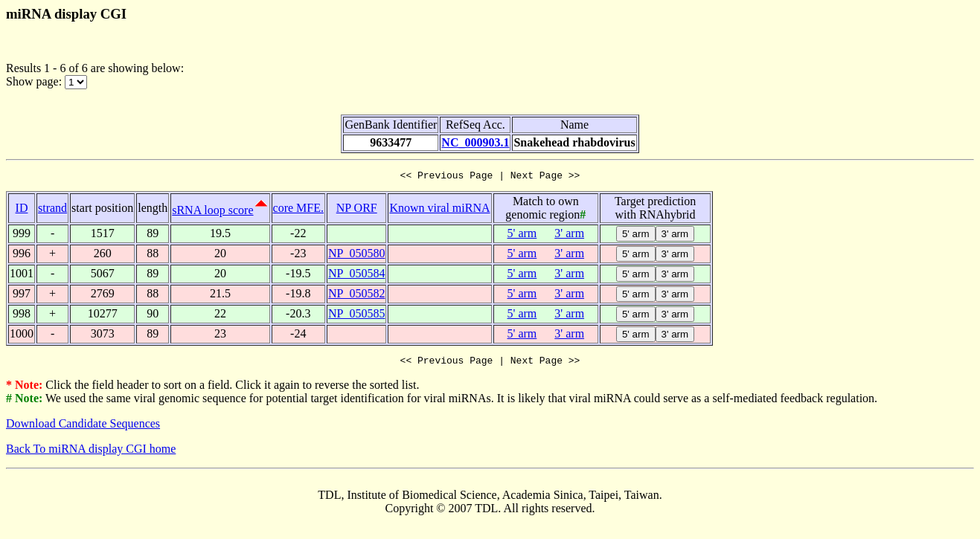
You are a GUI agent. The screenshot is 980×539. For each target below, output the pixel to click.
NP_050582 (356, 296)
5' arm (522, 235)
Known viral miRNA (439, 210)
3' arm (569, 235)
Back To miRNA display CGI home (91, 453)
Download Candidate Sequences (83, 428)
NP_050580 (356, 255)
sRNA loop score (212, 212)
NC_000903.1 (475, 142)
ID (22, 210)
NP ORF (357, 210)
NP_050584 (356, 275)
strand (52, 210)
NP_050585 (356, 316)
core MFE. (298, 210)
